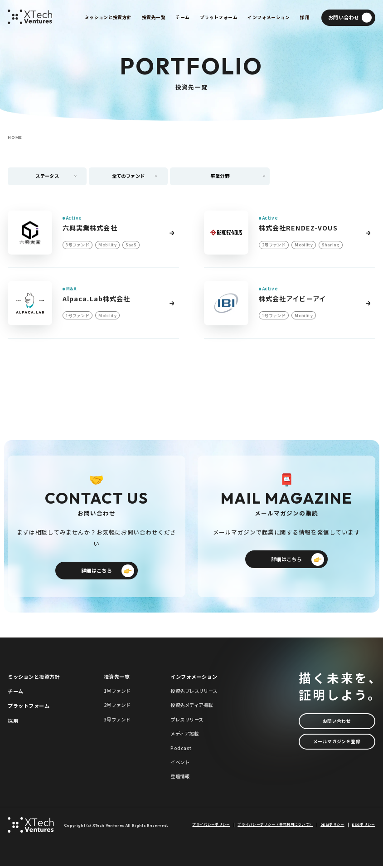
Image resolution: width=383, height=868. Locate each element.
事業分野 (221, 177)
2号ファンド (117, 707)
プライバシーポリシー (211, 827)
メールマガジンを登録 (337, 746)
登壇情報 (180, 778)
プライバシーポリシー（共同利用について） (275, 827)
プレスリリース (187, 722)
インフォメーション (194, 678)
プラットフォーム (29, 708)
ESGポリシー (363, 827)
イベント (180, 764)
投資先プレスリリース (194, 693)
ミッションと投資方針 (34, 678)
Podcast (181, 750)
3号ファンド (117, 722)
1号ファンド (117, 693)
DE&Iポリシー (332, 827)
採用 (13, 723)
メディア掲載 (184, 736)
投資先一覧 (117, 678)
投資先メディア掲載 (191, 707)
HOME (15, 137)
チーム (15, 693)
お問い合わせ (337, 723)
